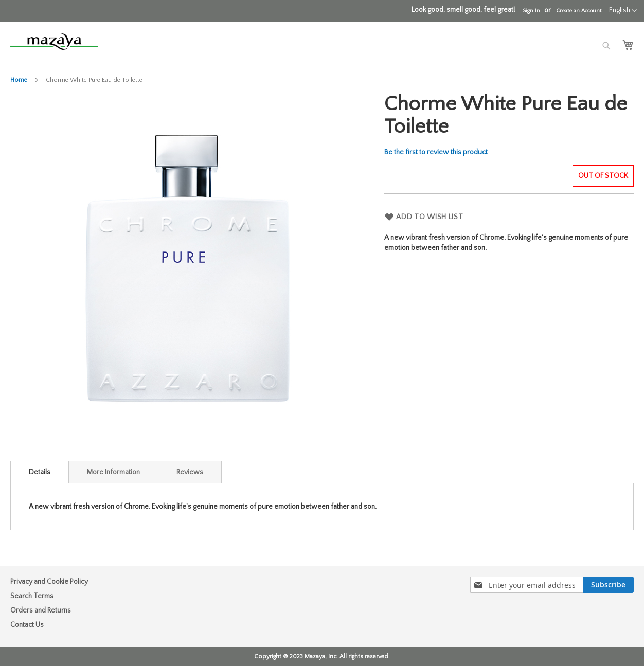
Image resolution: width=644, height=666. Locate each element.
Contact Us (27, 625)
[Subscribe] (608, 585)
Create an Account (579, 11)
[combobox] (551, 47)
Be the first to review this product (436, 152)
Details (40, 472)
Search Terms (32, 596)
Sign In (531, 11)
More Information (113, 472)
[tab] (40, 472)
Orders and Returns (41, 610)
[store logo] (54, 42)
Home (19, 80)
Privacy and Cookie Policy (49, 582)
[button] (623, 11)
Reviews (190, 472)
